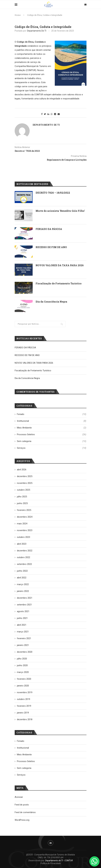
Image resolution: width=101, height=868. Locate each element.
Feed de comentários (25, 812)
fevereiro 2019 (24, 706)
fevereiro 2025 (24, 510)
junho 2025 (22, 503)
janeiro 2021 (23, 645)
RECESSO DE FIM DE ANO (51, 247)
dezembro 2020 (25, 652)
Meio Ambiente (52, 428)
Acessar (19, 797)
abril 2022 (22, 578)
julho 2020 (22, 659)
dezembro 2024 (25, 517)
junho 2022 (22, 571)
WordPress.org (22, 820)
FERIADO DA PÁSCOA (49, 229)
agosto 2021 (23, 611)
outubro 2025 (23, 490)
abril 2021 (22, 625)
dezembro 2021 (25, 598)
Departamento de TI (37, 31)
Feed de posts (22, 805)
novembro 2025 (25, 483)
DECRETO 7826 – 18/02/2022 (53, 193)
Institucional (52, 421)
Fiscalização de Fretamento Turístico (59, 283)
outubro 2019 (23, 699)
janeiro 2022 (23, 591)
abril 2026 (22, 470)
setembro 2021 (24, 605)
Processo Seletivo (52, 435)
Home (18, 15)
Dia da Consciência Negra (51, 302)
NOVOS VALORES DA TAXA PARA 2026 (60, 265)
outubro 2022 (23, 557)
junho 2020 (22, 665)
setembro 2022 (24, 564)
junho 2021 (22, 618)
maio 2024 (22, 524)
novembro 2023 (25, 530)
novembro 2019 (25, 692)
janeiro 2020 (23, 686)
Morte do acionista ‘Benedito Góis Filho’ (60, 211)
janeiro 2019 (23, 713)
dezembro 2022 (25, 551)
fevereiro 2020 (24, 679)
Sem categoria (52, 441)
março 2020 (23, 672)
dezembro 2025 (25, 476)
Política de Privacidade (51, 863)
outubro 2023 (23, 537)
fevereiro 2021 (24, 638)
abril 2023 (22, 544)
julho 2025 (22, 497)
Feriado (52, 414)
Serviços (52, 448)
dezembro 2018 (25, 719)
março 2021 (23, 632)
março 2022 (23, 584)
